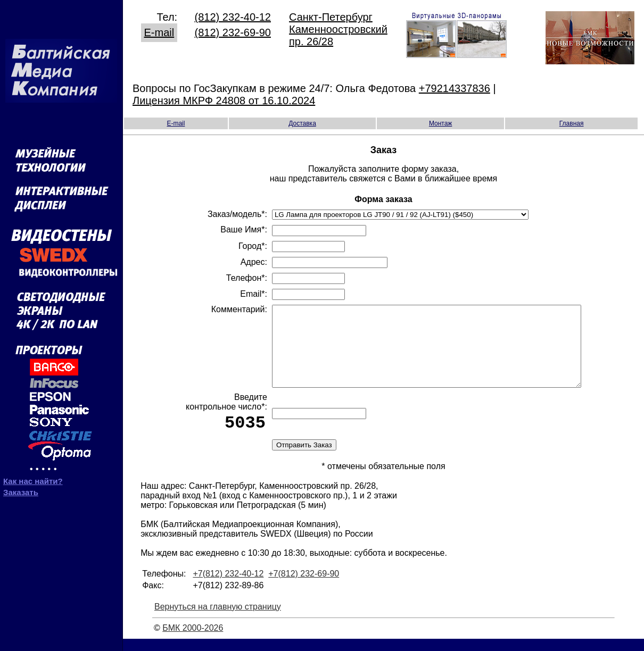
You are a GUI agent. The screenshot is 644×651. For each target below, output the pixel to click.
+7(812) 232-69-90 (304, 586)
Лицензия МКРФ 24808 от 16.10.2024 (224, 99)
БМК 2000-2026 (193, 640)
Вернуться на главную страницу (218, 619)
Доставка (302, 122)
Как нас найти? (33, 477)
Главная (572, 122)
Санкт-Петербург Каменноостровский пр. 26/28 (338, 28)
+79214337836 (455, 87)
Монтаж (441, 122)
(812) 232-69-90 (233, 31)
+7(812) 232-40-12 (228, 586)
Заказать (21, 489)
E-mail (159, 31)
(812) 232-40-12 (233, 15)
